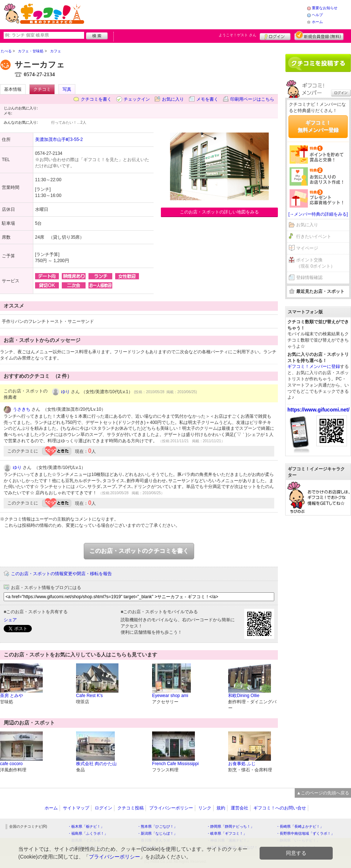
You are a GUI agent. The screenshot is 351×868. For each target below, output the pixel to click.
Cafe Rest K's (89, 696)
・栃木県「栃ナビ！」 (86, 826)
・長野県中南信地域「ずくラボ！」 (305, 833)
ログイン (275, 36)
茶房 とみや (12, 696)
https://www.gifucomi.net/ (318, 410)
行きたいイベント (314, 236)
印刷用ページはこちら (252, 99)
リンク (205, 808)
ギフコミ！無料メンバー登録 (318, 126)
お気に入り (173, 99)
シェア (10, 620)
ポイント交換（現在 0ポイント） (316, 263)
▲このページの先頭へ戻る (323, 793)
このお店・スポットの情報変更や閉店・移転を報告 (61, 574)
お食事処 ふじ (242, 764)
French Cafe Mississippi (175, 764)
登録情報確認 (309, 277)
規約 (221, 808)
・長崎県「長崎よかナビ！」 (300, 826)
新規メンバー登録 (319, 36)
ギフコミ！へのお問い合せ (280, 808)
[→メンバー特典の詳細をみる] (318, 214)
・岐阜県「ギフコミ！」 (227, 833)
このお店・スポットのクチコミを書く (139, 551)
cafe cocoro (11, 764)
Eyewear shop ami (170, 696)
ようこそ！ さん (237, 35)
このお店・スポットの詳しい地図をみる (219, 212)
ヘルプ (317, 15)
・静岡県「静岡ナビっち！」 (230, 826)
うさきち (22, 409)
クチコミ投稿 (131, 808)
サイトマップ (76, 808)
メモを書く (207, 99)
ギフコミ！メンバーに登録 (314, 366)
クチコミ (42, 89)
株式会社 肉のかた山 (96, 764)
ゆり (65, 392)
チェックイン (137, 99)
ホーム (317, 22)
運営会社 (239, 808)
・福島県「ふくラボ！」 (88, 833)
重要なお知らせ (325, 8)
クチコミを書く (96, 99)
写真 (67, 89)
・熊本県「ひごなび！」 (157, 826)
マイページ (307, 248)
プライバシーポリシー (171, 808)
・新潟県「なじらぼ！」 (157, 833)
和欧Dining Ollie (244, 696)
